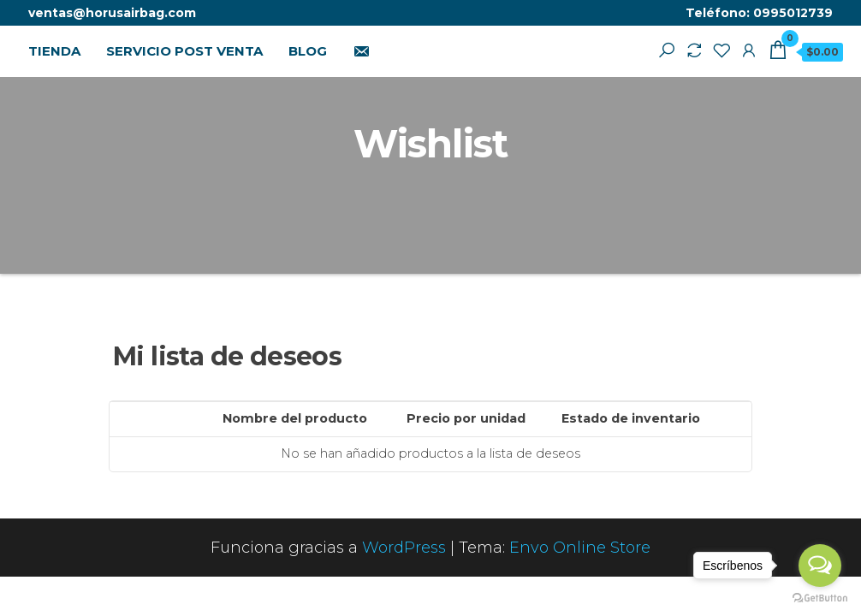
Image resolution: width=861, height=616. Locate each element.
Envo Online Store (580, 548)
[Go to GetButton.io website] (820, 598)
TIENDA (54, 51)
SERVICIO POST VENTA (184, 51)
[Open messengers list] (820, 566)
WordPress (404, 548)
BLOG (308, 51)
